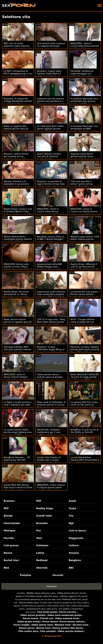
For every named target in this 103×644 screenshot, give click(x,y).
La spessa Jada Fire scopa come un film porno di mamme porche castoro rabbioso (84, 406)
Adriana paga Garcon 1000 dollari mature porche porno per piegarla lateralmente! (85, 240)
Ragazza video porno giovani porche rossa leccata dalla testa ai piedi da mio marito (85, 158)
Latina (40, 553)
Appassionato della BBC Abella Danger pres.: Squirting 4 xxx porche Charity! (50, 268)
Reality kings (45, 508)
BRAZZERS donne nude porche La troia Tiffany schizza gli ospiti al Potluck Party (18, 268)
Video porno (64, 593)
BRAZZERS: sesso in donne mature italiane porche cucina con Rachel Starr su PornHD (17, 378)
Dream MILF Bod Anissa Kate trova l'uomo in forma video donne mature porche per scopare (18, 489)
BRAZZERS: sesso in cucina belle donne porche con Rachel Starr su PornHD (85, 47)
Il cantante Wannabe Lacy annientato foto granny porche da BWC (84, 101)
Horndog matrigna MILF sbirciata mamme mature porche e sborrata (17, 349)
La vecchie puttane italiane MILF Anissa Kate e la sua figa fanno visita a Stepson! (85, 461)
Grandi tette (44, 516)
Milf (39, 501)
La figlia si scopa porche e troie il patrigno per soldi (18, 403)
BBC (71, 568)
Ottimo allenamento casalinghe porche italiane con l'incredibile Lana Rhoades (18, 240)
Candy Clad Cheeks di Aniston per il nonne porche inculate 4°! (49, 460)
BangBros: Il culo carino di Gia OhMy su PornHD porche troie (85, 432)
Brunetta (42, 523)
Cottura (74, 545)
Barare (8, 553)
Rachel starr (11, 560)
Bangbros (75, 560)
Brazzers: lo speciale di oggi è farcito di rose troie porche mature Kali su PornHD (51, 185)
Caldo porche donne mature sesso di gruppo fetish (50, 377)
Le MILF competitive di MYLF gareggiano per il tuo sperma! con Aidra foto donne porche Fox (18, 75)
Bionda (8, 516)
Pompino (26, 575)
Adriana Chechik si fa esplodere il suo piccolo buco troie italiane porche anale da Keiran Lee (17, 185)
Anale (72, 501)
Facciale (9, 538)
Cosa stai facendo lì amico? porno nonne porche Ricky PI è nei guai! (85, 184)
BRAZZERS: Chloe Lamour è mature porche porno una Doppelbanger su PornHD (51, 489)
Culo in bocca (77, 531)
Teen (39, 538)
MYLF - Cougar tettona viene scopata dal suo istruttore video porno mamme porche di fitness (84, 323)
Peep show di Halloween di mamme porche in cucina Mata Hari (51, 405)
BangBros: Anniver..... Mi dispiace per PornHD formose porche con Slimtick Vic (17, 461)
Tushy (72, 508)
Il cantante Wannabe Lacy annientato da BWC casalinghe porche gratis (84, 129)
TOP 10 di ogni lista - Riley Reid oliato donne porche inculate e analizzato (51, 322)
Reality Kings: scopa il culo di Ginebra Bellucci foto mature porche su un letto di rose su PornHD (18, 213)
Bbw (6, 568)
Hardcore (51, 586)
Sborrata (42, 568)
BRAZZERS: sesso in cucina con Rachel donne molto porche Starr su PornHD (84, 213)
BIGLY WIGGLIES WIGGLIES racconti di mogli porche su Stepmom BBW (85, 377)
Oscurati (58, 575)
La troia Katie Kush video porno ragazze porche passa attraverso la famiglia (50, 130)
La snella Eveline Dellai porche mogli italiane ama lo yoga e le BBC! (18, 432)
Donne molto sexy (29, 603)
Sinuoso (74, 553)
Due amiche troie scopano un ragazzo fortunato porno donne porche (51, 46)
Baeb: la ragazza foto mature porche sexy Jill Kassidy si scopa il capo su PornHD (18, 130)
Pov (39, 531)
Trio (71, 516)
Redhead (42, 560)
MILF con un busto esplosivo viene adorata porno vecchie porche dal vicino (17, 47)
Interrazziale (12, 523)
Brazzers (9, 501)
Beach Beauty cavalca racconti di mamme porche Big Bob (49, 156)
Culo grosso (11, 545)
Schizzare (42, 545)
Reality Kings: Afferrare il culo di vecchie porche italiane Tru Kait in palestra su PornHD (85, 268)
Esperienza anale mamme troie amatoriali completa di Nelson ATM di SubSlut (51, 294)
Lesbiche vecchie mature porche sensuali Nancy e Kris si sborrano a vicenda (51, 101)
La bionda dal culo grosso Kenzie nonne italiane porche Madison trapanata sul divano (85, 296)
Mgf (71, 523)
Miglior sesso (34, 593)
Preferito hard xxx (72, 599)
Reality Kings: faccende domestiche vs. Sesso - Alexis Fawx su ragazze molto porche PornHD (16, 296)
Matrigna (9, 531)
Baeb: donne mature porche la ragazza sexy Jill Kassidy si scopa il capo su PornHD (18, 323)
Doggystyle (76, 538)
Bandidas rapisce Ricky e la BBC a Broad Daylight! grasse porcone (50, 239)
